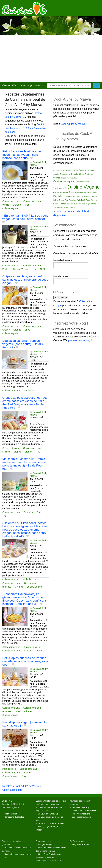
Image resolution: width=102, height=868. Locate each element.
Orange (17, 330)
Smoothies (81, 204)
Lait (34, 269)
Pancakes (72, 200)
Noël (42, 269)
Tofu (55, 208)
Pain (24, 776)
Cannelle (83, 170)
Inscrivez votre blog (81, 807)
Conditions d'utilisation (14, 817)
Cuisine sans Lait (11, 201)
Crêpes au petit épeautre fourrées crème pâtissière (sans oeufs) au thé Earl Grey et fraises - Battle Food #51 (25, 403)
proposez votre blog (79, 340)
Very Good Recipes (81, 844)
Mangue (95, 196)
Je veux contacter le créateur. (51, 823)
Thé (38, 452)
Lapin (18, 711)
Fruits (67, 196)
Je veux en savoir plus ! (49, 814)
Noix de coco (30, 579)
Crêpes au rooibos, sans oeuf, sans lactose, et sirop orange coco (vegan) (25, 280)
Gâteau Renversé (11, 647)
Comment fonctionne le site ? (85, 810)
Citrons (82, 174)
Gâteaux (28, 651)
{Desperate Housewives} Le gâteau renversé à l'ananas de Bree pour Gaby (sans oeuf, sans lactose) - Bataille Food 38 (25, 599)
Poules (6, 269)
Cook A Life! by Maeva (27, 786)
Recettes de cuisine (13, 848)
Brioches (7, 587)
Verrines (72, 208)
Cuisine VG (9, 86)
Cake (76, 170)
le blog (41, 827)
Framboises (59, 196)
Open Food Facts (46, 854)
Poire (39, 512)
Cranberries (89, 174)
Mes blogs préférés (31, 86)
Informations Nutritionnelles (54, 848)
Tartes (93, 204)
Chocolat (74, 174)
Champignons (65, 174)
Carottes (56, 174)
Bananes (64, 170)
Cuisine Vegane (10, 208)
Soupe (88, 204)
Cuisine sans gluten (64, 181)
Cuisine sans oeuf (32, 201)
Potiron (63, 204)
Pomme (94, 200)
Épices (27, 772)
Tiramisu (28, 512)
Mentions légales (12, 814)
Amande (57, 170)
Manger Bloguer (45, 844)
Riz (76, 204)
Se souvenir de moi (66, 292)
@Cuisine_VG (53, 827)
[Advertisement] (51, 58)
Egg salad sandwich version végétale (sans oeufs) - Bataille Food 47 (23, 344)
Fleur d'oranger (80, 193)
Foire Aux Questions (81, 814)
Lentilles (88, 196)
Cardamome (30, 583)
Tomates (60, 208)
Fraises (6, 452)
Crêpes (6, 330)
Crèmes (29, 452)
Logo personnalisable (82, 817)
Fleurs (89, 193)
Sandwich (29, 390)
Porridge (56, 204)
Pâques (28, 711)
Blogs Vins (9, 854)
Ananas (40, 651)
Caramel (17, 205)
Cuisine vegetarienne (61, 193)
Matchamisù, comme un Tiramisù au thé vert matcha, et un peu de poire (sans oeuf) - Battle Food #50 (25, 464)
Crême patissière (11, 448)
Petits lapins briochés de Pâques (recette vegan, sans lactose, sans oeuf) (25, 661)
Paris (79, 200)
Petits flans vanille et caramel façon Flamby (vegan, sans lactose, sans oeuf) (22, 155)
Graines (79, 196)
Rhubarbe (70, 204)
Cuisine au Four (72, 178)
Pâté (83, 200)
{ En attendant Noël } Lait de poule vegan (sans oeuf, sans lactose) (25, 217)
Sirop (27, 330)
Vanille (6, 205)
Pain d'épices (9, 769)
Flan (27, 205)
